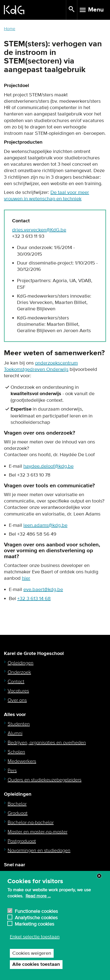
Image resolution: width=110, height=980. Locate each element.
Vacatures (18, 691)
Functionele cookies (36, 911)
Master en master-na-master (38, 832)
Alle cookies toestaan (36, 964)
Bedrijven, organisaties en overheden (47, 743)
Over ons (17, 700)
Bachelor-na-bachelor (31, 823)
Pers (12, 771)
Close (99, 876)
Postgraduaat (22, 841)
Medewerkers (22, 761)
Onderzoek (19, 672)
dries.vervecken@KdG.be (39, 230)
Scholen (16, 752)
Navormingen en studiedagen (39, 851)
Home (10, 29)
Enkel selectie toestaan (35, 937)
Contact (16, 682)
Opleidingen (21, 663)
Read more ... (38, 896)
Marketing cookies (34, 923)
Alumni (15, 733)
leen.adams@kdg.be (45, 525)
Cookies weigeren (32, 953)
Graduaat (18, 813)
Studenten (19, 724)
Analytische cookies (36, 917)
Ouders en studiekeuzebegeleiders (45, 780)
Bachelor (17, 804)
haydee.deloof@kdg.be (48, 466)
